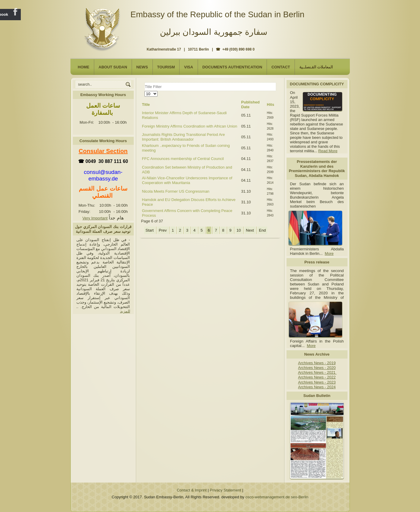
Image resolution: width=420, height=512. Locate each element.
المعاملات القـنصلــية (316, 67)
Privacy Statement (226, 490)
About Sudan (113, 67)
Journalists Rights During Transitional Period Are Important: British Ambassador (184, 137)
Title (146, 105)
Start (150, 230)
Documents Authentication (232, 67)
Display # (145, 91)
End (262, 230)
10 (239, 230)
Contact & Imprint (192, 490)
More (329, 253)
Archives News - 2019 (317, 363)
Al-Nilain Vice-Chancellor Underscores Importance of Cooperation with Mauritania (187, 180)
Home (84, 67)
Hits (271, 105)
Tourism (166, 67)
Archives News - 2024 (317, 387)
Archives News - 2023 (317, 382)
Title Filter (145, 83)
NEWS (142, 67)
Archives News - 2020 (317, 368)
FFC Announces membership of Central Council (183, 159)
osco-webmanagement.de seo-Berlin (277, 497)
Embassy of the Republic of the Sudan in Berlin (217, 14)
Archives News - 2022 (317, 377)
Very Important (95, 218)
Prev (163, 230)
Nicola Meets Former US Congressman (176, 191)
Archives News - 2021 (317, 372)
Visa (188, 67)
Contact (281, 67)
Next (250, 230)
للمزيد (125, 311)
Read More (328, 151)
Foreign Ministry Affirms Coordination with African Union (190, 126)
